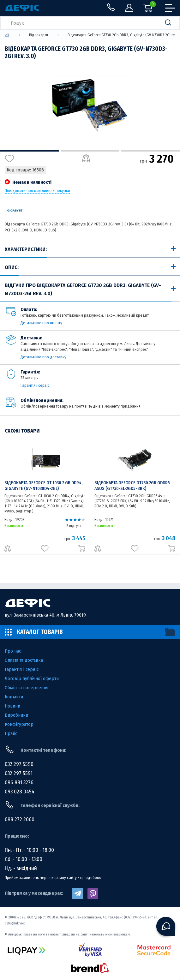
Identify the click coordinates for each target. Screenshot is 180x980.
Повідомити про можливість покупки (37, 191)
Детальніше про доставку (43, 357)
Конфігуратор (19, 724)
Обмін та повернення (27, 688)
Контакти (14, 697)
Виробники (16, 715)
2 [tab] (90, 151)
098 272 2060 (20, 819)
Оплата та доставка (24, 660)
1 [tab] (30, 151)
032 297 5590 (19, 764)
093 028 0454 (20, 792)
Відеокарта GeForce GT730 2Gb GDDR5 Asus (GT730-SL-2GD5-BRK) (132, 486)
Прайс (11, 733)
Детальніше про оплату (41, 323)
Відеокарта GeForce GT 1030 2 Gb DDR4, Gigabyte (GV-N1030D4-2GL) (43, 486)
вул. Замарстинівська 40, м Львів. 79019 (45, 615)
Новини (12, 706)
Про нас (13, 651)
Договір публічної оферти (32, 678)
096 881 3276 (19, 783)
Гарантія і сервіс (35, 385)
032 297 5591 (19, 773)
